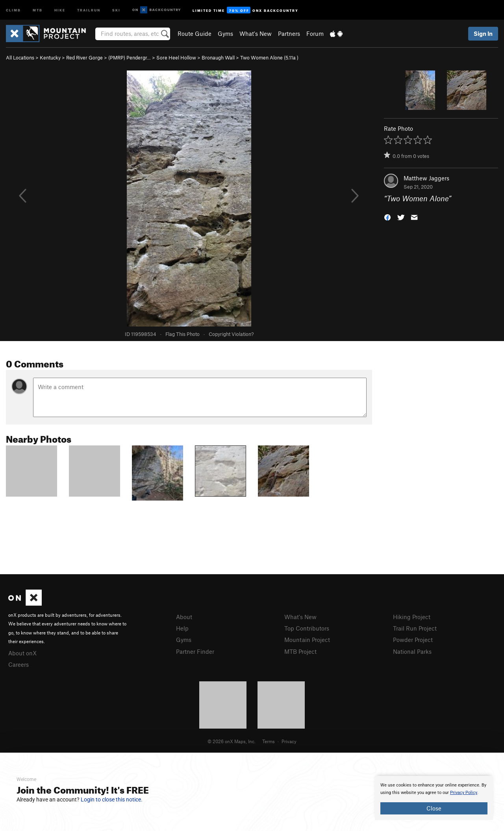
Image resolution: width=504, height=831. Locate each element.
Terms (269, 741)
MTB (38, 10)
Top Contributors (307, 628)
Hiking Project (412, 617)
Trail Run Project (415, 628)
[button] (387, 217)
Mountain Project (307, 640)
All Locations (20, 58)
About (184, 617)
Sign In (483, 33)
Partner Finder (195, 651)
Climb (13, 10)
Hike (60, 10)
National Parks (412, 651)
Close (434, 808)
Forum (315, 33)
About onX (22, 653)
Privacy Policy (464, 793)
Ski (116, 10)
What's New (256, 33)
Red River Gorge (84, 58)
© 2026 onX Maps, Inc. (232, 741)
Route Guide (195, 33)
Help (182, 628)
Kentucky (50, 58)
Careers (19, 664)
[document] (434, 798)
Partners (289, 33)
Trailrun (89, 10)
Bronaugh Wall (218, 58)
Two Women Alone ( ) (269, 58)
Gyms (225, 33)
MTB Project (300, 651)
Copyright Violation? (231, 334)
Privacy (289, 741)
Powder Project (413, 640)
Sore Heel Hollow (176, 58)
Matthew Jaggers (426, 178)
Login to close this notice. (112, 799)
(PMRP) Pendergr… (130, 58)
